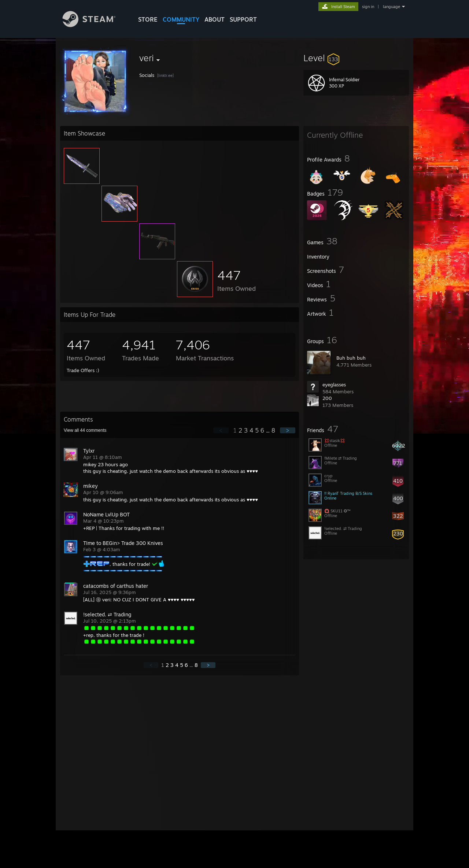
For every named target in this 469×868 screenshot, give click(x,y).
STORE (148, 19)
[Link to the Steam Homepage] (95, 25)
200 (327, 398)
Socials (147, 75)
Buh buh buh (351, 358)
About (215, 19)
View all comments (85, 430)
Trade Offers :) (83, 370)
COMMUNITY (181, 19)
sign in (368, 7)
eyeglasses (334, 385)
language (392, 7)
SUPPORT (243, 19)
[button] (356, 58)
